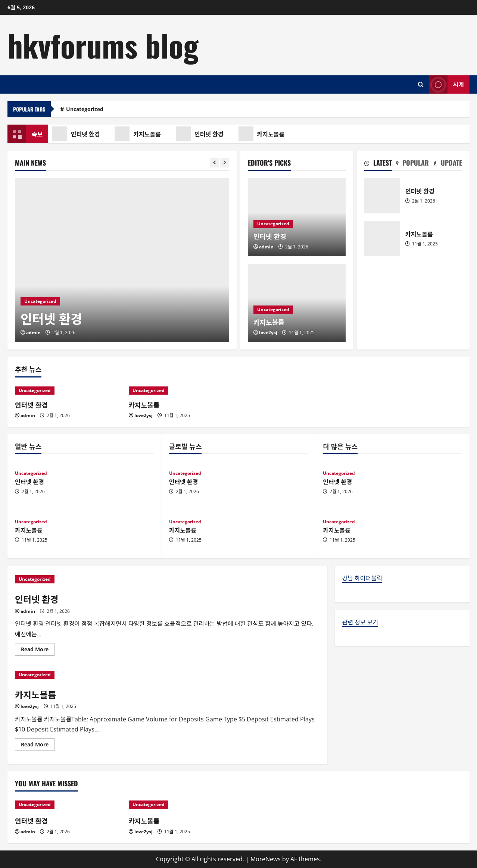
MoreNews (266, 859)
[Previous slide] (214, 163)
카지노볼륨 (141, 134)
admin (33, 333)
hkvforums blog (103, 45)
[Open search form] (421, 84)
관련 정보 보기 (360, 622)
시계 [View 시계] (447, 84)
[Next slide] (225, 163)
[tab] (378, 164)
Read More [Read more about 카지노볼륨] (38, 746)
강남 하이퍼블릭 (362, 578)
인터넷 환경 (79, 134)
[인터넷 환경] (122, 260)
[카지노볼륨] (182, 391)
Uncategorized (85, 109)
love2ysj (268, 333)
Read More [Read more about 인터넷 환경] (38, 651)
